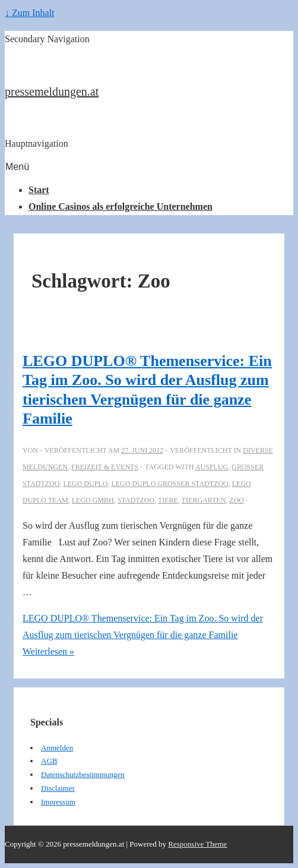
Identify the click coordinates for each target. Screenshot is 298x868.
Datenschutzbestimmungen (83, 774)
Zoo (237, 500)
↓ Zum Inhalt (30, 13)
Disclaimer (58, 788)
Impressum (58, 802)
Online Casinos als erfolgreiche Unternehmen (121, 206)
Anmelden (57, 748)
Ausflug (212, 467)
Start (39, 190)
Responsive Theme (197, 844)
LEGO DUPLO (85, 484)
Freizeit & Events (105, 467)
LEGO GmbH (93, 500)
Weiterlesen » (143, 635)
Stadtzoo (136, 500)
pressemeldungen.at (52, 91)
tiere (168, 500)
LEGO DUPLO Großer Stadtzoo (169, 484)
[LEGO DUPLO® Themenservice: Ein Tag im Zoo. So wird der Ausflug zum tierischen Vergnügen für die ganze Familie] (142, 450)
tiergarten (204, 500)
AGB (49, 761)
